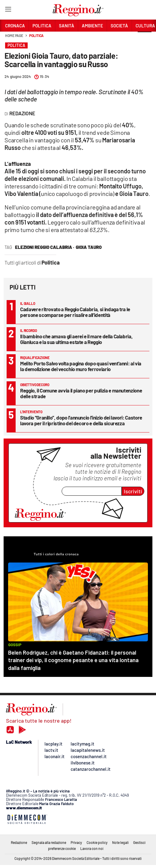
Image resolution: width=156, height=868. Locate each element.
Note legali (120, 842)
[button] (145, 39)
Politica (36, 36)
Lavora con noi (92, 848)
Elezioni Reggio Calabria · (45, 247)
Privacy (76, 842)
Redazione (19, 842)
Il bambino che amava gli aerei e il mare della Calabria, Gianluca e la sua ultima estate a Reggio (76, 339)
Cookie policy (97, 842)
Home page (14, 36)
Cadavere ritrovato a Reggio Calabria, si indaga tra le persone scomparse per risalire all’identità (75, 312)
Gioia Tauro (89, 247)
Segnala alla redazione (49, 842)
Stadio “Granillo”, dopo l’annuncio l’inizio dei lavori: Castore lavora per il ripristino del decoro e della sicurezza (81, 420)
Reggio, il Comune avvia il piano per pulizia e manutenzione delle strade (81, 393)
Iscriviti (133, 491)
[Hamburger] (8, 10)
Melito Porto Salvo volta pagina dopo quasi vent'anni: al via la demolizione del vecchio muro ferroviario (81, 366)
